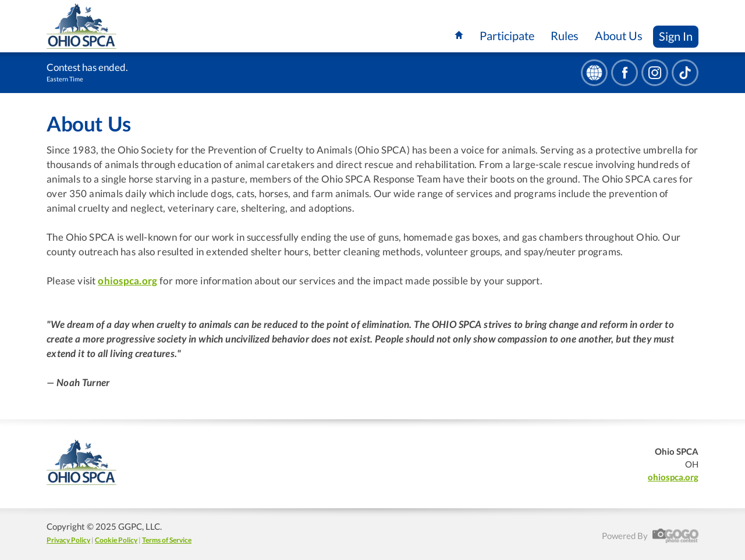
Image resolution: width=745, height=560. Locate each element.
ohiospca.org (127, 281)
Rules (565, 35)
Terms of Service (167, 540)
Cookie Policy (116, 540)
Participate (507, 35)
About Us (619, 35)
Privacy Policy (68, 540)
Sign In (676, 36)
